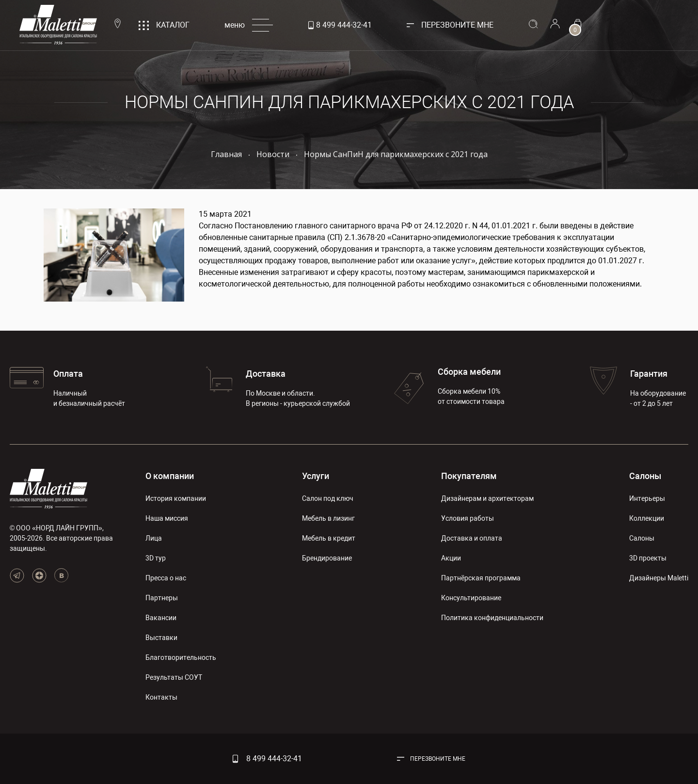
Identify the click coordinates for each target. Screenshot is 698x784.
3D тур (156, 558)
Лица (154, 538)
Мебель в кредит (329, 538)
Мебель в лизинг (328, 518)
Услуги (316, 476)
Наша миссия (167, 518)
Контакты (161, 697)
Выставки (161, 638)
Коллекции (647, 518)
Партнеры (162, 598)
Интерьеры (647, 498)
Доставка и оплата (472, 538)
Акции (451, 558)
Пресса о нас (166, 578)
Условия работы (468, 518)
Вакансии (161, 618)
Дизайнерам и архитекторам (487, 498)
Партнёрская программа (481, 578)
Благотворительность (181, 657)
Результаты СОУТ (174, 677)
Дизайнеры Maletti (659, 578)
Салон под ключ (328, 498)
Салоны (645, 476)
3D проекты (648, 558)
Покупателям (469, 476)
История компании (176, 498)
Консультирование (471, 598)
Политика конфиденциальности (492, 618)
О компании (170, 476)
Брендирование (327, 558)
